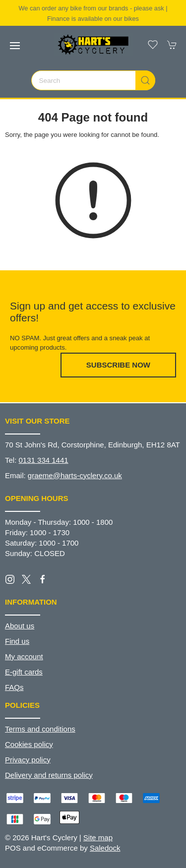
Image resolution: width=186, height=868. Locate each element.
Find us (17, 641)
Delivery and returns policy (49, 775)
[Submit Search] (145, 80)
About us (20, 626)
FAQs (14, 687)
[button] (15, 46)
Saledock (105, 848)
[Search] (93, 80)
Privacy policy (28, 760)
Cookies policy (29, 744)
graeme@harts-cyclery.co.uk (75, 475)
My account (24, 656)
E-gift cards (24, 672)
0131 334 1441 (44, 460)
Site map (98, 837)
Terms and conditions (40, 729)
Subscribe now (118, 365)
